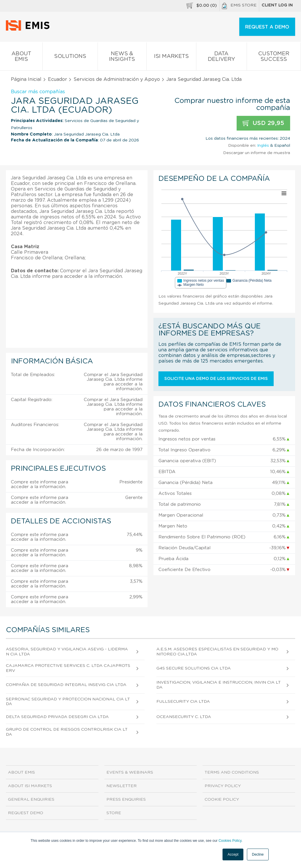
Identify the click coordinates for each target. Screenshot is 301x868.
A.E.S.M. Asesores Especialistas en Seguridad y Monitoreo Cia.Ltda (217, 652)
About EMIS (21, 58)
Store (114, 813)
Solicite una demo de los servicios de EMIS (216, 379)
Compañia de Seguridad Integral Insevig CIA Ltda (66, 685)
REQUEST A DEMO (267, 27)
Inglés (263, 146)
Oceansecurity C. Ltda (184, 717)
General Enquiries (31, 799)
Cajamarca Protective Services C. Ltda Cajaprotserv (68, 668)
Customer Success (274, 58)
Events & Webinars (130, 772)
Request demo (26, 813)
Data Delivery (221, 58)
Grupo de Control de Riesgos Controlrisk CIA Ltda (67, 732)
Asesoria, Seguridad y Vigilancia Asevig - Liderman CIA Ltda (67, 652)
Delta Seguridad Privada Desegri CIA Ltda (57, 717)
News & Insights (122, 58)
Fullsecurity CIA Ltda (183, 702)
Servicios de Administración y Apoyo (117, 79)
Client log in (277, 5)
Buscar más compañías (38, 92)
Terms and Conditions (232, 772)
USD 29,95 (263, 123)
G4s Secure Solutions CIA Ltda (194, 668)
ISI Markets (171, 57)
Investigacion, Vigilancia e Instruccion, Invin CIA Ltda (219, 685)
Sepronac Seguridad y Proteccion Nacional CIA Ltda (68, 702)
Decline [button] (258, 854)
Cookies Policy (230, 841)
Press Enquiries (126, 799)
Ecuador (57, 79)
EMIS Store (239, 6)
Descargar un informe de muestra (257, 153)
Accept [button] (233, 854)
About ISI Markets (30, 786)
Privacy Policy (223, 786)
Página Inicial (26, 79)
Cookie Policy (222, 799)
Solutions (70, 57)
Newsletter (122, 786)
